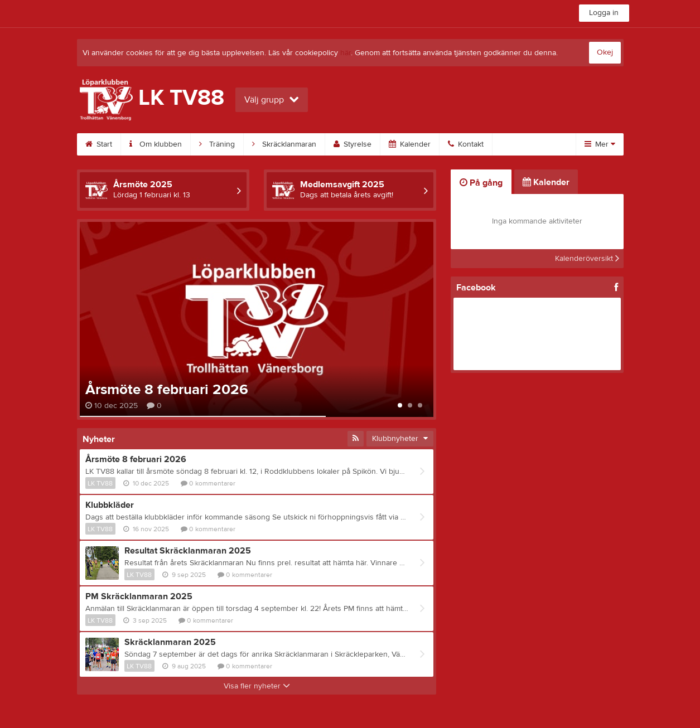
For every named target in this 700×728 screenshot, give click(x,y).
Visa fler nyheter (257, 686)
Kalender (410, 144)
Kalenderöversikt (587, 259)
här (346, 53)
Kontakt (466, 144)
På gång (481, 183)
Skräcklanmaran (284, 144)
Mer (600, 144)
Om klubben (156, 144)
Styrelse (353, 144)
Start (99, 144)
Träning (217, 144)
